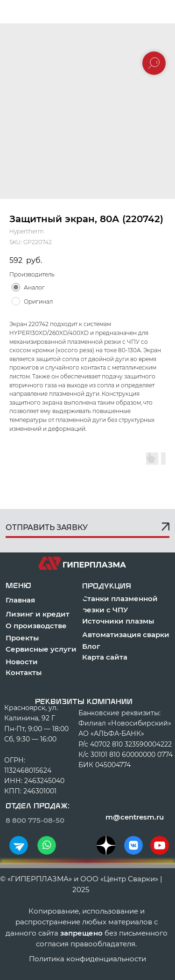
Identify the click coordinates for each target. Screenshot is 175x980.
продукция (107, 586)
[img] (19, 845)
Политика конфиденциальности (87, 959)
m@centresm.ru (135, 817)
